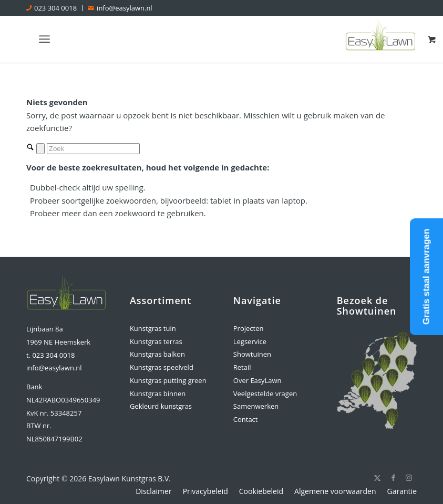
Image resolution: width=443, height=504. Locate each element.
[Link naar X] (377, 478)
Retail (242, 367)
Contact (246, 419)
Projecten (249, 328)
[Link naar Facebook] (393, 478)
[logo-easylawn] (381, 39)
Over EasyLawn (257, 380)
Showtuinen (252, 354)
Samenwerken (256, 406)
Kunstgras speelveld (162, 367)
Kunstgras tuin (153, 328)
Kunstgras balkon (157, 354)
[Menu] (44, 39)
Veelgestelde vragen (265, 394)
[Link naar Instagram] (409, 478)
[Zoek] (93, 149)
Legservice (250, 341)
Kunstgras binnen (158, 394)
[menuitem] (54, 8)
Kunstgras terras (156, 341)
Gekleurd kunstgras (161, 406)
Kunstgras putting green (168, 380)
